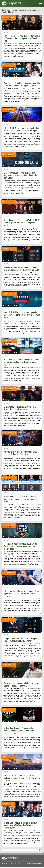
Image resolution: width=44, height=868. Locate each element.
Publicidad (5, 865)
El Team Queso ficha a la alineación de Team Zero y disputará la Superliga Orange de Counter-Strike (20, 825)
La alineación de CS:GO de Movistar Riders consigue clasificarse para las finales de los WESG (20, 499)
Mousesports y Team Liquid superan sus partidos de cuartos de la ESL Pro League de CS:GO (22, 84)
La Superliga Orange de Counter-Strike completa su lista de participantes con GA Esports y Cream (19, 731)
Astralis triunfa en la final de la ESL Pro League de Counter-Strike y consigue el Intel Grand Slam (22, 38)
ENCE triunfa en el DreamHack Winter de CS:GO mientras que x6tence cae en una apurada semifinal (22, 222)
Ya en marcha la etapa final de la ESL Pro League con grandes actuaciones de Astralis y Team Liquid (21, 175)
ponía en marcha (22, 415)
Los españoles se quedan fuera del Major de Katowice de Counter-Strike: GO (20, 453)
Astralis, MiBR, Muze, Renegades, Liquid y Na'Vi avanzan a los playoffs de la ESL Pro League (21, 129)
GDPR (18, 864)
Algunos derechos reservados (37, 863)
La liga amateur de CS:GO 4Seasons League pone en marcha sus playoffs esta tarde (20, 640)
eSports (6, 32)
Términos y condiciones (9, 864)
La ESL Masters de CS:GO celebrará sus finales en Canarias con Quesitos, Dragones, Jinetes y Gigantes (21, 362)
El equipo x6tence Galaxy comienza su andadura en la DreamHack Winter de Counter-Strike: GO (22, 269)
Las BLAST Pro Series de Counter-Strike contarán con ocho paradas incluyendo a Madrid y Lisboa (22, 778)
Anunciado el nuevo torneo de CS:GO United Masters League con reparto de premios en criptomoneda (20, 546)
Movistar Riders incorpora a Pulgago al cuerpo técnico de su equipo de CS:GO (21, 684)
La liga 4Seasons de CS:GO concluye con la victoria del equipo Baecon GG (20, 408)
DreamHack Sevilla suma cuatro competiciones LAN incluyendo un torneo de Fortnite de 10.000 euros (22, 315)
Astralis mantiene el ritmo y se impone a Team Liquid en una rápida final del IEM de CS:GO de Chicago (21, 593)
